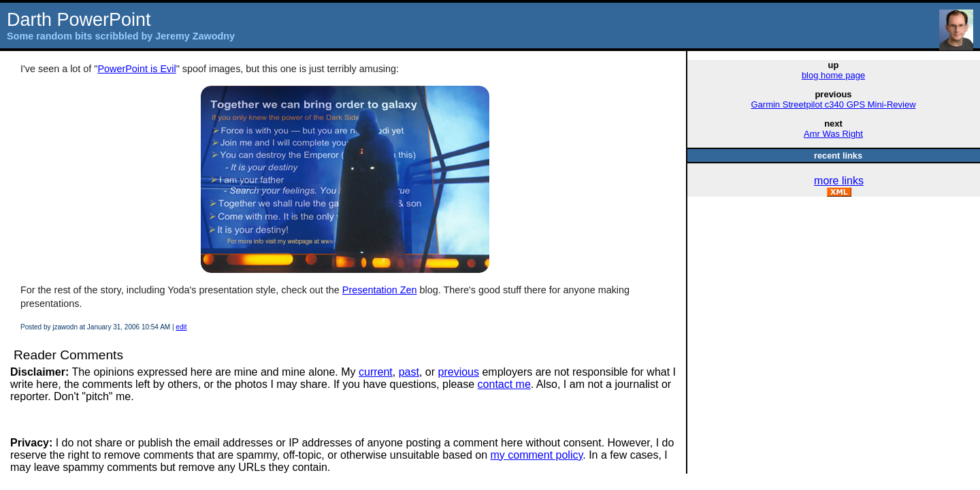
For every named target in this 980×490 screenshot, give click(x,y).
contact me (504, 384)
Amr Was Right (833, 134)
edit (181, 327)
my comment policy (537, 455)
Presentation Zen (380, 290)
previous (459, 372)
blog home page (833, 75)
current (376, 372)
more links (839, 181)
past (409, 372)
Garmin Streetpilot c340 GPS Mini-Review (833, 104)
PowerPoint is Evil (136, 69)
